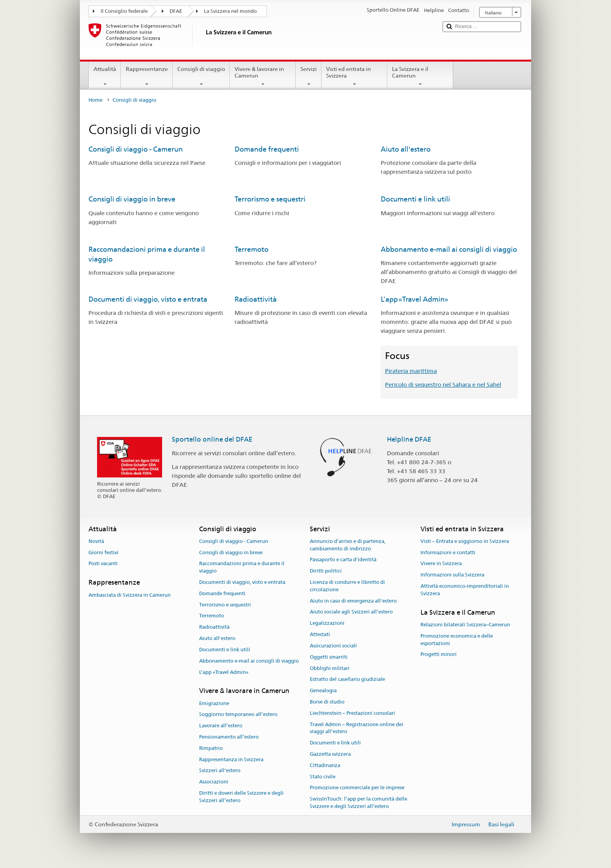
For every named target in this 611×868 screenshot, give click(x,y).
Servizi (309, 76)
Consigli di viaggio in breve (132, 199)
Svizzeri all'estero (220, 771)
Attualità (105, 76)
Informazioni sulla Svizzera (452, 575)
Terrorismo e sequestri (270, 199)
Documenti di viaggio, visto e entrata (148, 299)
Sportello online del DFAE (212, 439)
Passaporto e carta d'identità (343, 560)
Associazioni (214, 782)
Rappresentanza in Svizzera (231, 759)
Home (95, 100)
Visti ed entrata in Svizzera (354, 76)
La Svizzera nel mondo (230, 11)
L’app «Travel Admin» (414, 299)
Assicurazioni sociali (333, 646)
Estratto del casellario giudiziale (347, 680)
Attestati (320, 634)
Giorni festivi (103, 552)
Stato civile (323, 777)
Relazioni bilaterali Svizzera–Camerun (465, 625)
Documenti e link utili (415, 199)
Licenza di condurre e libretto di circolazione (347, 586)
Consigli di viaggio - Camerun (136, 149)
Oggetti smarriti (329, 657)
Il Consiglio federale (124, 11)
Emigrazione (214, 703)
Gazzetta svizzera (330, 754)
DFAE (176, 11)
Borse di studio (327, 702)
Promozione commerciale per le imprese (357, 788)
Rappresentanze (147, 76)
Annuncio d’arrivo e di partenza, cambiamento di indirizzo (348, 545)
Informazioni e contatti (448, 552)
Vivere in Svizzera (441, 564)
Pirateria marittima (411, 371)
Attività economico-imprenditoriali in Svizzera (465, 590)
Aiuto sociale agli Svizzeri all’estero (351, 612)
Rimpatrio (211, 748)
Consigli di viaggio (201, 76)
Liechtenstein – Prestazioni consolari (352, 713)
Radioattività (256, 299)
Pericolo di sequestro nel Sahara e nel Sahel (443, 385)
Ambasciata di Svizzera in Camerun (130, 595)
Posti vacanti (103, 564)
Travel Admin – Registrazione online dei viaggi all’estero (357, 728)
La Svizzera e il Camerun (420, 76)
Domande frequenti (267, 149)
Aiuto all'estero (406, 149)
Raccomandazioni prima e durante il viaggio (242, 567)
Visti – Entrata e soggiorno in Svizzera (465, 541)
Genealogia (323, 690)
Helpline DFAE (409, 439)
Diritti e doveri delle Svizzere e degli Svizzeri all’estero (241, 797)
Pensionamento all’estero (229, 737)
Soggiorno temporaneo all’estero (238, 715)
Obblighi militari (330, 668)
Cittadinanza (325, 765)
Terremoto (252, 249)
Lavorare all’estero (221, 726)
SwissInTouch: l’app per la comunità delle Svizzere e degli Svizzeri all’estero (358, 803)
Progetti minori (439, 655)
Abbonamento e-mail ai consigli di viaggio (449, 249)
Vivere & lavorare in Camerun (263, 76)
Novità (96, 541)
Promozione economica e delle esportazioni (457, 640)
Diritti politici (326, 571)
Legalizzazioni (327, 623)
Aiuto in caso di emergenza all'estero (353, 601)
